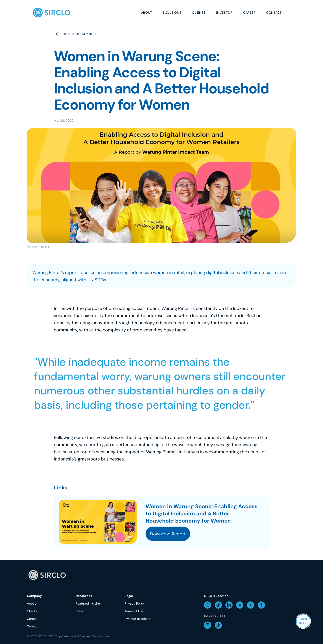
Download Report (168, 534)
